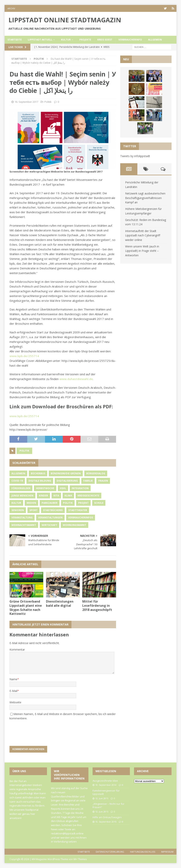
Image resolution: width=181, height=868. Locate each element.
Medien (31, 503)
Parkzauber (50, 503)
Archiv (11, 8)
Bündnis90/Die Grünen (66, 473)
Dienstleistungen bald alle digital (60, 603)
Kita (56, 496)
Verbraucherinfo (130, 40)
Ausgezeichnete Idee (105, 781)
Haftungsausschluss (143, 852)
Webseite (15, 702)
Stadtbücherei (53, 510)
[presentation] (36, 731)
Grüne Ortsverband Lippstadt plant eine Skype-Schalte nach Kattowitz (26, 608)
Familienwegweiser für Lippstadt (106, 792)
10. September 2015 (106, 822)
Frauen (103, 481)
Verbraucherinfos (81, 517)
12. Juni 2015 (102, 798)
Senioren (18, 510)
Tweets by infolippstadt (135, 156)
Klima (68, 496)
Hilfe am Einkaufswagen (107, 817)
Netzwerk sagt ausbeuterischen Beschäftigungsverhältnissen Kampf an (145, 198)
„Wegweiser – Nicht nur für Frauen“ (108, 805)
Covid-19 (17, 481)
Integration (80, 488)
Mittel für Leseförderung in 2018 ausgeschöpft (97, 606)
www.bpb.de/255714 (24, 356)
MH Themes (80, 859)
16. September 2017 (26, 102)
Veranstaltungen (50, 517)
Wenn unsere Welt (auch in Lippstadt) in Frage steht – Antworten (142, 251)
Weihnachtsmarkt (24, 525)
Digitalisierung (67, 481)
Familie (88, 481)
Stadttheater (78, 510)
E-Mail (13, 691)
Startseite (15, 40)
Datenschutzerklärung (110, 852)
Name (13, 679)
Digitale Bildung (40, 481)
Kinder (43, 496)
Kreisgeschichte (88, 496)
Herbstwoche (45, 488)
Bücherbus (38, 473)
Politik (48, 102)
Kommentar (17, 650)
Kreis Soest (105, 40)
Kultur (66, 40)
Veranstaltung (22, 517)
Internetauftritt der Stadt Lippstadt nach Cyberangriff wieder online (143, 235)
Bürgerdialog (96, 473)
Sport (33, 510)
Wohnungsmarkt (75, 525)
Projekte (85, 40)
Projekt (83, 503)
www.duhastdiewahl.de (76, 379)
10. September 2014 (106, 785)
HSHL (63, 488)
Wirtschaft (49, 525)
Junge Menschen (22, 496)
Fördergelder (21, 488)
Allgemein (155, 40)
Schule (99, 503)
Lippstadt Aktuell (40, 40)
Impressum (167, 852)
